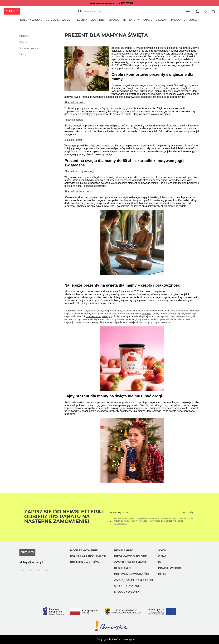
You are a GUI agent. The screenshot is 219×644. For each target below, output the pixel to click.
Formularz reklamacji (88, 556)
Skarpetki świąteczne (77, 192)
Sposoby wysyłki (127, 592)
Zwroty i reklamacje (130, 562)
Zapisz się (188, 512)
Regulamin (122, 568)
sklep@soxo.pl (31, 562)
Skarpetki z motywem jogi (99, 316)
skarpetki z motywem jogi (121, 180)
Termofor (190, 146)
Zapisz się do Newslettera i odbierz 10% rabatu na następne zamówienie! (64, 517)
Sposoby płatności (129, 586)
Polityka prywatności (131, 574)
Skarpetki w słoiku (75, 102)
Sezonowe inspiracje (30, 48)
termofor (146, 314)
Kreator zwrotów (85, 562)
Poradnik (24, 36)
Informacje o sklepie (130, 556)
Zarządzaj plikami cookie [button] (134, 580)
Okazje (23, 42)
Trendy (23, 54)
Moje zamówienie (84, 550)
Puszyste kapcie (74, 120)
